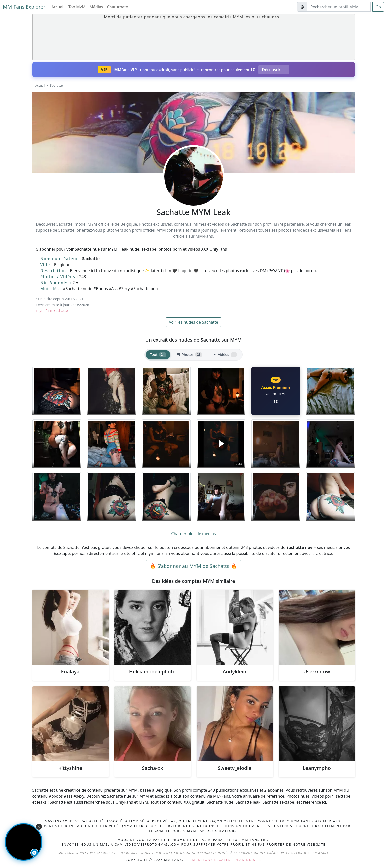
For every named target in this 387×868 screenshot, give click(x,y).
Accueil (58, 7)
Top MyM (77, 7)
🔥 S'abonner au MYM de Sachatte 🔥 (193, 566)
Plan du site (248, 860)
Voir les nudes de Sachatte (193, 322)
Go (378, 7)
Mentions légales (212, 860)
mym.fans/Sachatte (52, 311)
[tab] (158, 355)
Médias (96, 7)
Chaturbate (118, 7)
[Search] (339, 7)
